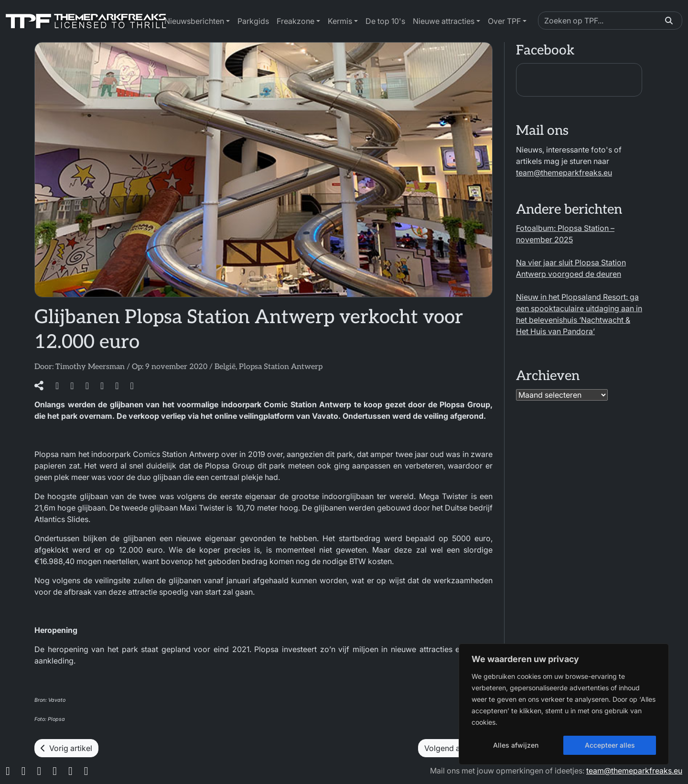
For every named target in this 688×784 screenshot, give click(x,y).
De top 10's (385, 21)
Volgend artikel (455, 748)
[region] (564, 704)
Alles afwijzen (516, 745)
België (225, 367)
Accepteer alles (610, 745)
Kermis (340, 21)
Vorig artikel (66, 748)
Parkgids (253, 21)
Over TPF (504, 21)
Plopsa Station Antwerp (281, 367)
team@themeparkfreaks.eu (564, 173)
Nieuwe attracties (444, 21)
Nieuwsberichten (194, 21)
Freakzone (296, 21)
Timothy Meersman (90, 367)
